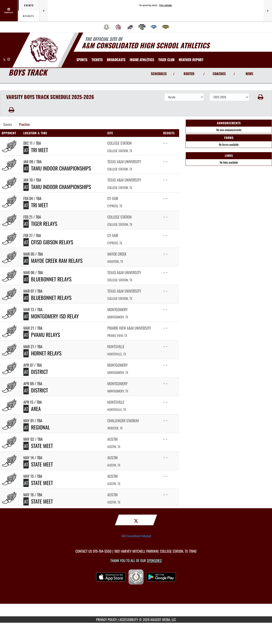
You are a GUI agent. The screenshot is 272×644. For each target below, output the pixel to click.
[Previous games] (44, 11)
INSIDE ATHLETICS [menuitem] (142, 60)
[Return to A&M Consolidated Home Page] (44, 50)
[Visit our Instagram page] (9, 59)
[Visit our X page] (5, 59)
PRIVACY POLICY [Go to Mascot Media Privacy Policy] (106, 620)
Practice (24, 124)
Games (8, 124)
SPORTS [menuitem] (82, 60)
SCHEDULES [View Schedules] (159, 74)
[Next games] (268, 11)
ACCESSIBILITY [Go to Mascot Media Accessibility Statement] (129, 620)
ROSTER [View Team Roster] (189, 74)
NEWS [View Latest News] (249, 74)
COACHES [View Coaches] (219, 74)
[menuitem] (106, 27)
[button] (261, 97)
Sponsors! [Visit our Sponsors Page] (154, 560)
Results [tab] (29, 16)
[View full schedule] (9, 11)
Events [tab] (29, 5)
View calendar (166, 5)
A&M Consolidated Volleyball (136, 536)
